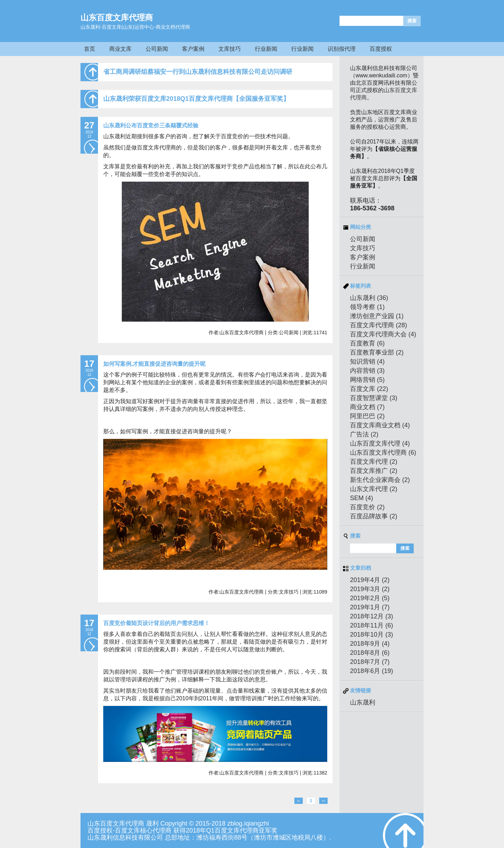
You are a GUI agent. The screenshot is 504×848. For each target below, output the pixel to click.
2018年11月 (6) (372, 625)
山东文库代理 (374, 489)
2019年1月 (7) (370, 607)
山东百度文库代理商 (117, 17)
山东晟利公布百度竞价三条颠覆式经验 (151, 125)
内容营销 (367, 371)
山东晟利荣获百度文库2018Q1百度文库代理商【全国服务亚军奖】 (196, 99)
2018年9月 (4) (370, 644)
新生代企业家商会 (380, 480)
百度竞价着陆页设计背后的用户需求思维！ (156, 623)
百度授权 (381, 49)
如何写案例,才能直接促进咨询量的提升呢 (154, 364)
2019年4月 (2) (370, 580)
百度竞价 (367, 507)
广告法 (364, 434)
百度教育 (367, 343)
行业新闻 (266, 49)
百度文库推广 (374, 471)
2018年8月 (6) (370, 653)
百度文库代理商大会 (383, 334)
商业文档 (367, 407)
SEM (362, 498)
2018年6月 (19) (372, 671)
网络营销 (367, 380)
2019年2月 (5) (370, 598)
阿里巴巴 (367, 416)
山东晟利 (369, 298)
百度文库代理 (374, 462)
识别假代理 (342, 49)
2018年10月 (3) (372, 635)
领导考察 (367, 307)
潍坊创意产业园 (377, 316)
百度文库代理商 (379, 325)
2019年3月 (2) (370, 589)
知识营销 (367, 362)
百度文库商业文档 (380, 425)
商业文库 (120, 49)
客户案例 (193, 49)
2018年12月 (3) (372, 616)
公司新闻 (157, 49)
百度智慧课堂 (374, 398)
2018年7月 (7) (370, 662)
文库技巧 (230, 49)
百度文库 (369, 389)
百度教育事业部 (377, 352)
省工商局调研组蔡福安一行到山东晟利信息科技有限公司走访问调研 (198, 72)
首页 (90, 49)
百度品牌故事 (374, 516)
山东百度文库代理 (380, 443)
